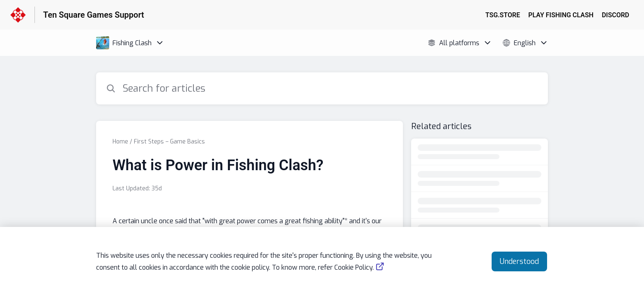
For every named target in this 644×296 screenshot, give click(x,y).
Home (120, 142)
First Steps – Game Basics (169, 142)
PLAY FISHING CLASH (561, 15)
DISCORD (615, 15)
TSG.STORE (503, 15)
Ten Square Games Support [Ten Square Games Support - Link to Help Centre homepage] (94, 15)
